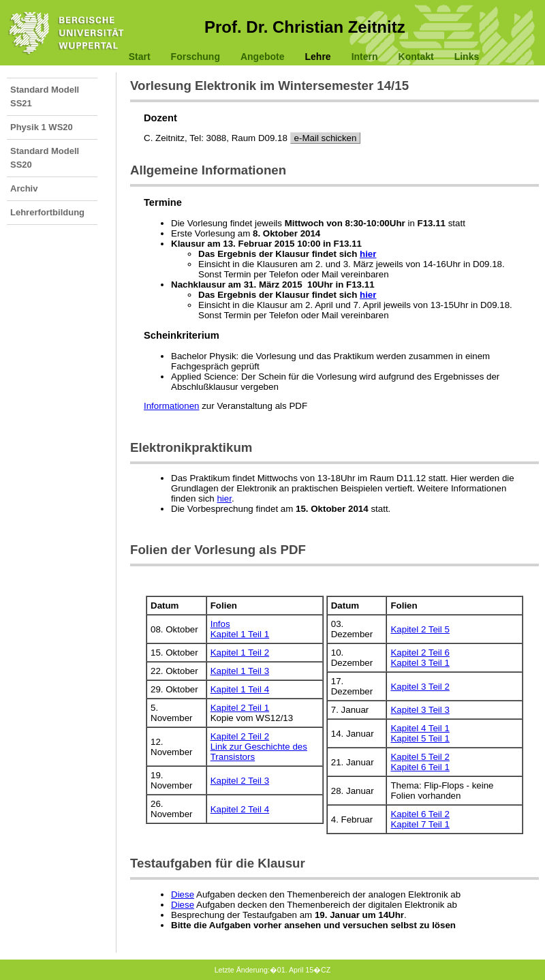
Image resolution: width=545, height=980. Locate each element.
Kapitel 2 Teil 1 (240, 708)
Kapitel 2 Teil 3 (240, 781)
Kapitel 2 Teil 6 (420, 653)
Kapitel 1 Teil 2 (240, 653)
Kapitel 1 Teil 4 (240, 689)
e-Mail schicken (326, 138)
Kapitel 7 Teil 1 (420, 824)
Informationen (172, 406)
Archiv (24, 188)
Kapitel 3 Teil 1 (420, 663)
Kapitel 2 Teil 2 (240, 736)
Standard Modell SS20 (45, 158)
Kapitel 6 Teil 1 (420, 767)
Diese (183, 894)
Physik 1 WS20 (42, 127)
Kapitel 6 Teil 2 (420, 814)
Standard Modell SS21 (45, 96)
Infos (220, 624)
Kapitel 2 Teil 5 (420, 629)
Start (140, 57)
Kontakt (416, 57)
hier (368, 254)
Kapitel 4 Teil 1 (420, 728)
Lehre (318, 57)
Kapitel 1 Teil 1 (240, 634)
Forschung (196, 57)
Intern (365, 57)
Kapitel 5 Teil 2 (420, 757)
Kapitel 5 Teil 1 (420, 738)
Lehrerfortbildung (47, 212)
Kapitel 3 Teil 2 (420, 687)
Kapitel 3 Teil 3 (420, 710)
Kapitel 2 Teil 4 (240, 809)
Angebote (263, 57)
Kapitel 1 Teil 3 (240, 671)
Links (467, 57)
